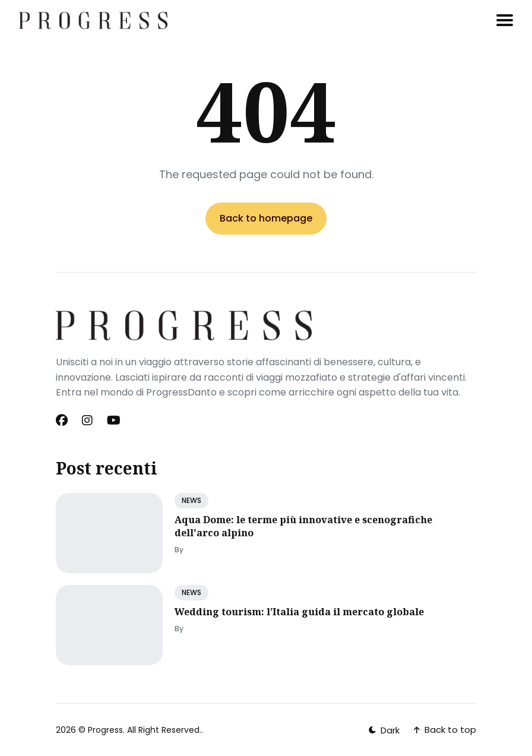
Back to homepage (266, 218)
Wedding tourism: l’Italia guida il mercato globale (299, 612)
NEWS (191, 500)
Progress (105, 730)
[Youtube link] (114, 420)
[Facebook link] (63, 420)
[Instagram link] (87, 420)
